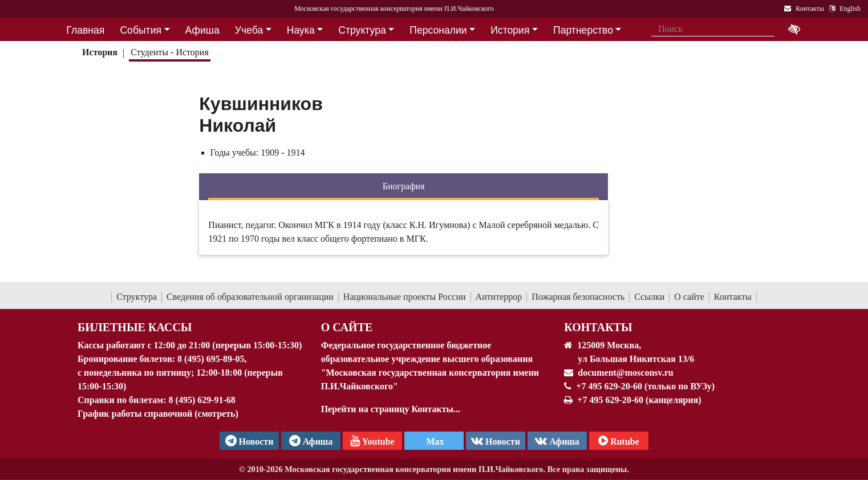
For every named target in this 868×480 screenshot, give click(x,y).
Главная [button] (85, 30)
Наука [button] (301, 30)
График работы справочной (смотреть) (158, 414)
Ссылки (649, 297)
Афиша (557, 441)
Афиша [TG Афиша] (311, 441)
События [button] (141, 30)
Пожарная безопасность (578, 297)
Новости (496, 441)
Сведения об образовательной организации (250, 297)
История (100, 52)
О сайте (689, 297)
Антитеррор (499, 297)
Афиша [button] (202, 30)
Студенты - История (169, 52)
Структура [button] (362, 30)
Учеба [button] (249, 30)
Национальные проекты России (405, 297)
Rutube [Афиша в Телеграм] (619, 441)
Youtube (372, 441)
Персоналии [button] (438, 30)
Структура (137, 297)
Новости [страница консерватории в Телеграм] (250, 441)
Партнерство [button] (583, 30)
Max (434, 442)
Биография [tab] (404, 186)
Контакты (733, 297)
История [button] (510, 30)
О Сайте (347, 327)
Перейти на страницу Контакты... (391, 409)
